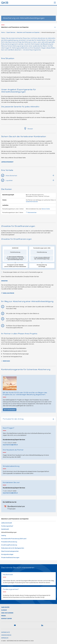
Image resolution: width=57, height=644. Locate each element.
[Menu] (55, 2)
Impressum (5, 638)
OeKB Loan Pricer (8, 293)
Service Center (46, 209)
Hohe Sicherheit (30, 175)
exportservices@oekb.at (10, 445)
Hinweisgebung (6, 635)
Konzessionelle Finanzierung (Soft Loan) (14, 539)
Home (3, 32)
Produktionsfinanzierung (9, 542)
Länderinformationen (32, 202)
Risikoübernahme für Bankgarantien (13, 548)
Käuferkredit (5, 529)
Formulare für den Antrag (28, 419)
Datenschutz (6, 632)
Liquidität (30, 180)
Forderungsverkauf (7, 526)
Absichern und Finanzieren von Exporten (28, 32)
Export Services (11, 32)
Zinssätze (4, 281)
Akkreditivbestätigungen (9, 532)
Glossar (28, 129)
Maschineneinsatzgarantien (10, 551)
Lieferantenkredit (7, 162)
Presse (3, 616)
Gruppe (5, 607)
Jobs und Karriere (7, 613)
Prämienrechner (32, 213)
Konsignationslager (7, 554)
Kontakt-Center (6, 619)
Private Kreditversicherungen (10, 558)
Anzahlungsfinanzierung (9, 545)
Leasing (4, 535)
